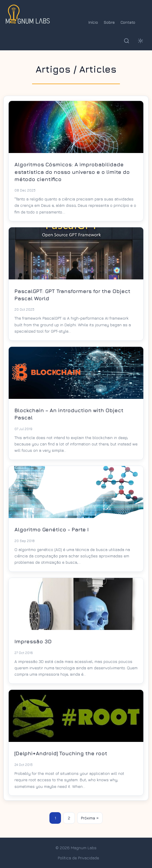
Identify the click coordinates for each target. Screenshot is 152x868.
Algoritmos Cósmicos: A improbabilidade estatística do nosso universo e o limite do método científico (72, 172)
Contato (128, 22)
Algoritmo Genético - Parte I (52, 529)
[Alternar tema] (140, 41)
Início (93, 22)
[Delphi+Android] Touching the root (61, 753)
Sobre (109, 22)
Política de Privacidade (78, 858)
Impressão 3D (33, 641)
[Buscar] (127, 41)
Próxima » (90, 818)
